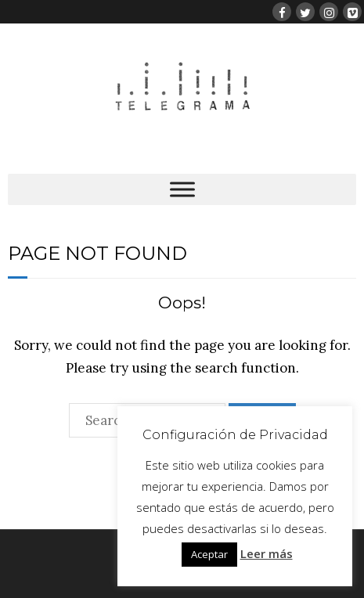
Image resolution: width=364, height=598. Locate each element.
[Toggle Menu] (182, 189)
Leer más (267, 553)
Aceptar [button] (209, 554)
